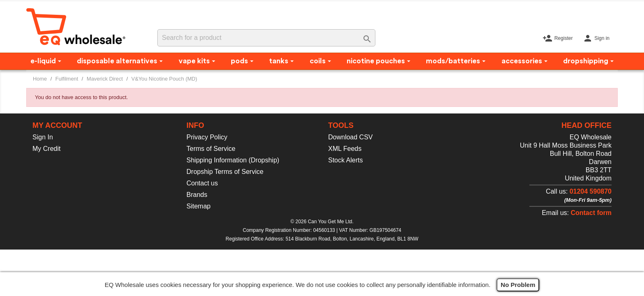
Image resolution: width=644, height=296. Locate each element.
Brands (197, 195)
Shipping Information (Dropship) (233, 160)
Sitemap (199, 206)
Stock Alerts (345, 160)
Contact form (591, 213)
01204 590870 (591, 191)
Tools (341, 125)
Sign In (43, 137)
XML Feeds (345, 149)
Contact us (202, 183)
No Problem (518, 285)
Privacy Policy (207, 137)
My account (57, 125)
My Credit (46, 149)
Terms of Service (211, 149)
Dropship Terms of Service (225, 172)
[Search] (266, 38)
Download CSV (351, 137)
